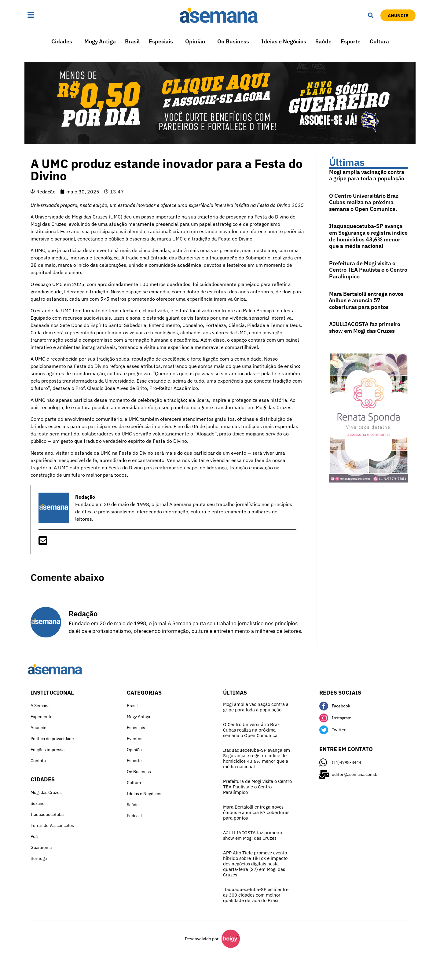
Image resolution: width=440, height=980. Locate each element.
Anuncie (38, 728)
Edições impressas (49, 750)
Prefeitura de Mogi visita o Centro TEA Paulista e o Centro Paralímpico (368, 270)
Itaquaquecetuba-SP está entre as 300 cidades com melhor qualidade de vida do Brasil (256, 895)
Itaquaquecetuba (47, 814)
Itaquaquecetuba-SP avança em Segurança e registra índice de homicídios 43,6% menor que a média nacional (368, 236)
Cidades (62, 41)
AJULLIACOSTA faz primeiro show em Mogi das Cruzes (365, 327)
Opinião (195, 41)
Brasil (132, 41)
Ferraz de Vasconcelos (52, 825)
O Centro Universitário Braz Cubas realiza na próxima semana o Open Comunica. (364, 202)
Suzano (38, 803)
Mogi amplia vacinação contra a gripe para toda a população (367, 175)
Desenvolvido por (202, 939)
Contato (38, 761)
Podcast (134, 816)
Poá (34, 836)
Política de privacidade (52, 739)
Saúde (323, 41)
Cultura (379, 41)
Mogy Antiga (100, 41)
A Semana (40, 706)
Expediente (42, 717)
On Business (233, 41)
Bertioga (39, 858)
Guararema (41, 847)
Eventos (135, 739)
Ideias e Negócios (284, 41)
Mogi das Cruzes (46, 792)
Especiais (161, 41)
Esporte (351, 41)
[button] (50, 15)
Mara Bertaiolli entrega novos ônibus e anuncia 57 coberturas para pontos (366, 300)
